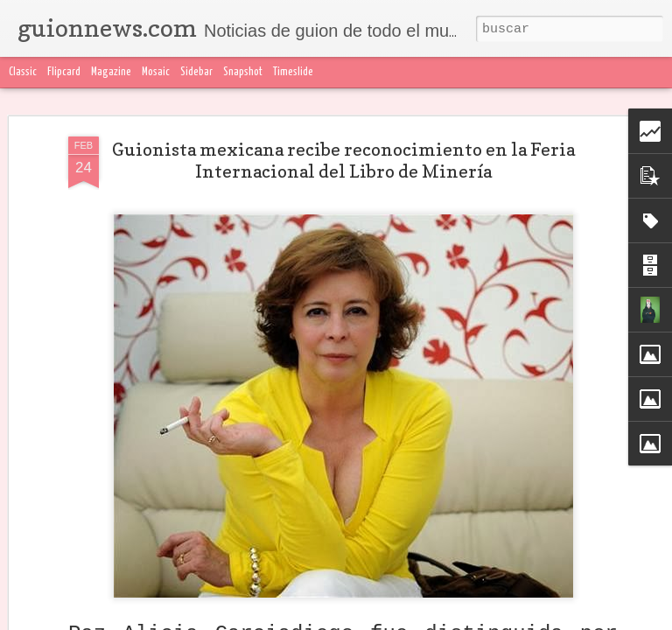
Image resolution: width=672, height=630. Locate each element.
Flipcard (64, 72)
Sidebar (196, 72)
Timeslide (293, 72)
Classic (23, 72)
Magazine (111, 72)
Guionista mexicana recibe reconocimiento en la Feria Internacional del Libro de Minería (343, 161)
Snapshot (243, 72)
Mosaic (156, 72)
